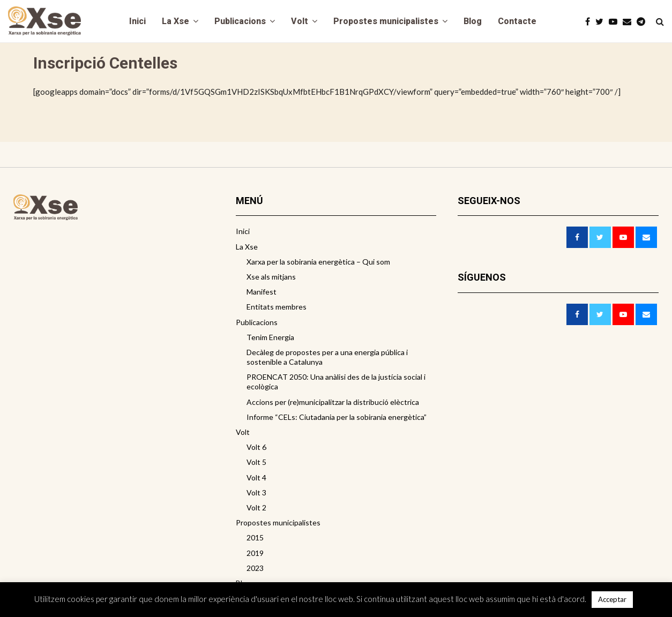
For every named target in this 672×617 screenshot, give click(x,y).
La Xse (176, 21)
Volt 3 (256, 492)
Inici (137, 21)
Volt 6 (256, 447)
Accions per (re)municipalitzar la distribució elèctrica (333, 402)
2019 (255, 553)
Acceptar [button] (612, 599)
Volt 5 (256, 462)
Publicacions (240, 21)
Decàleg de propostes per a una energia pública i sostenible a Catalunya (327, 357)
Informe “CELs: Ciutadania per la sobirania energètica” (337, 417)
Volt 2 (256, 507)
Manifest (262, 292)
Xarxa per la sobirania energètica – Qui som (318, 262)
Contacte (517, 21)
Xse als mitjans (271, 277)
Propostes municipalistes (386, 21)
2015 (255, 537)
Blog (473, 21)
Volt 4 (256, 477)
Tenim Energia (270, 337)
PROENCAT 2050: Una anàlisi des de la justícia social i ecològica (336, 382)
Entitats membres (277, 307)
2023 (255, 568)
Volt (300, 21)
